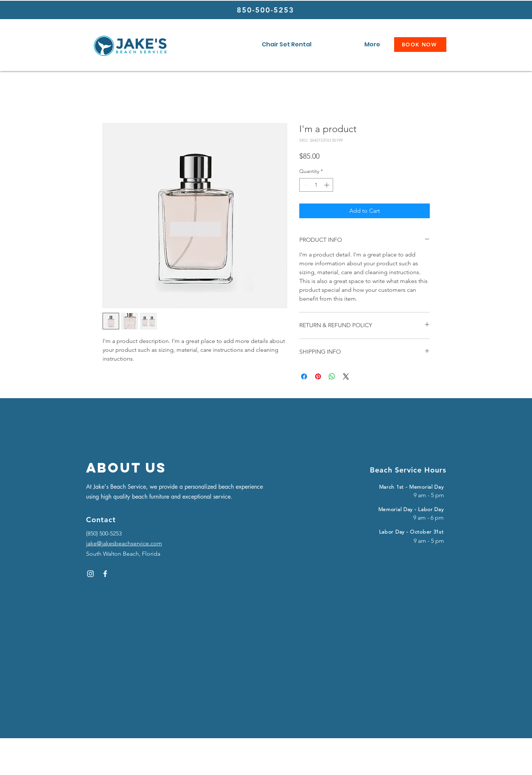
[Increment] (327, 185)
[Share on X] (346, 376)
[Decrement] (305, 185)
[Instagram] (90, 574)
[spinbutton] (316, 185)
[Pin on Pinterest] (318, 376)
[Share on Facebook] (304, 376)
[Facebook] (105, 574)
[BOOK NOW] (420, 45)
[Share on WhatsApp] (332, 376)
